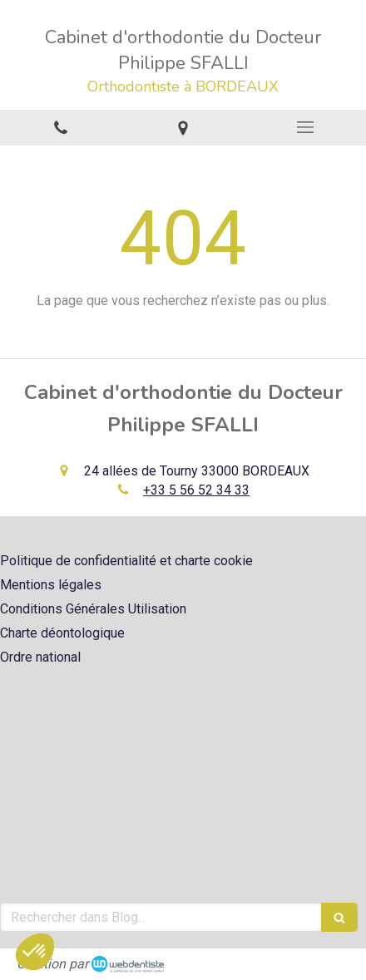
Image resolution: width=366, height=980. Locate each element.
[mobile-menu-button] (305, 127)
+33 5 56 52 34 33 (196, 490)
